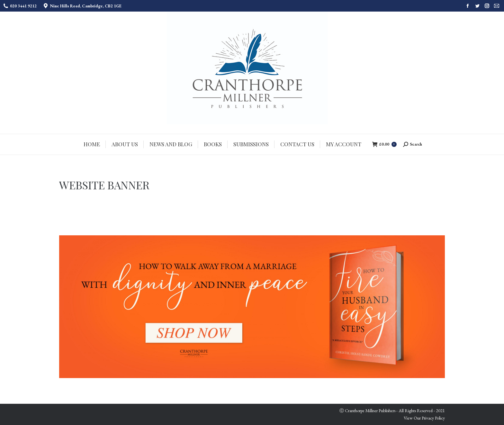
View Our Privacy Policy (424, 418)
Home (408, 186)
